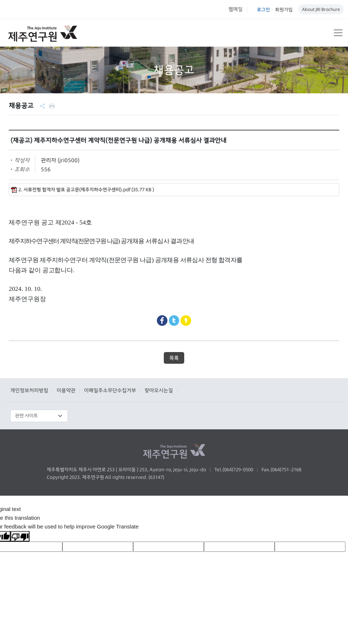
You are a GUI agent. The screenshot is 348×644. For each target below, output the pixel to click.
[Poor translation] (20, 536)
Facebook (162, 321)
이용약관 (66, 390)
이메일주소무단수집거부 (110, 390)
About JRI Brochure (321, 9)
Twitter (174, 321)
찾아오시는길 (159, 390)
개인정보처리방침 (29, 390)
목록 (174, 358)
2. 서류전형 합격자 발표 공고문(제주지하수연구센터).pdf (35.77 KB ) (86, 190)
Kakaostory (186, 321)
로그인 (263, 9)
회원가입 (284, 9)
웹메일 (235, 9)
